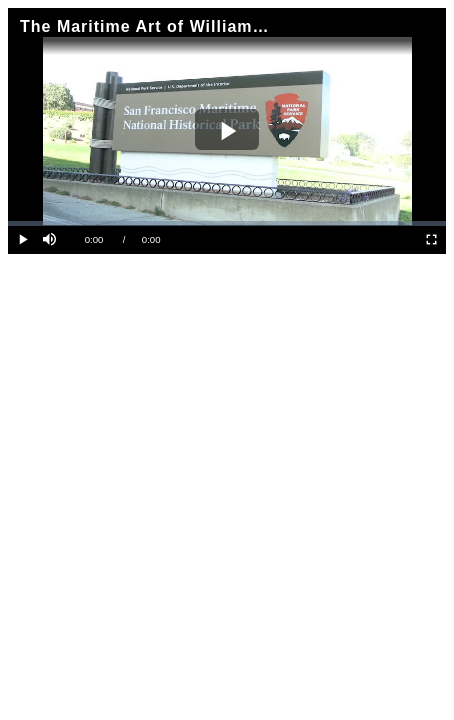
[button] (51, 240)
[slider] (227, 223)
